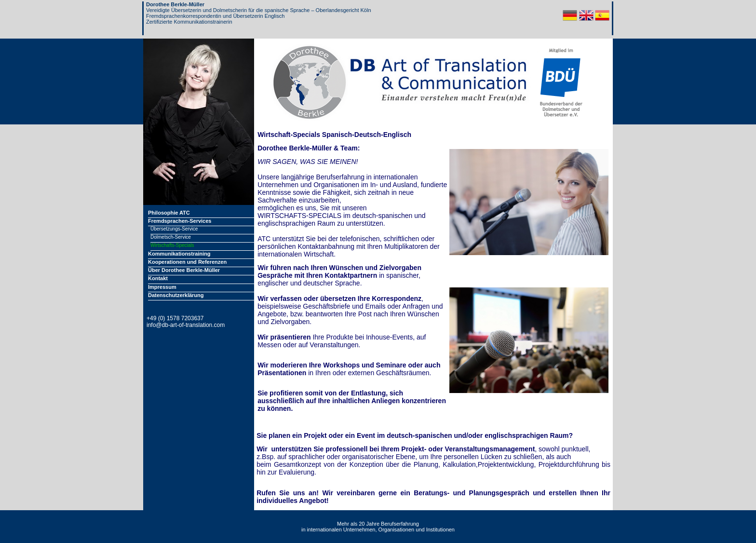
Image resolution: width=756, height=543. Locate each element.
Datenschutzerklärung (176, 295)
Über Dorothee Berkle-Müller (184, 270)
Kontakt (158, 278)
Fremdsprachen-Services (180, 221)
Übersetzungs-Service (174, 229)
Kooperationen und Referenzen (187, 262)
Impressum (162, 287)
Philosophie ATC (169, 213)
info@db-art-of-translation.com (186, 325)
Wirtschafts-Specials (172, 245)
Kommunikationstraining (179, 254)
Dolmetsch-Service (171, 237)
